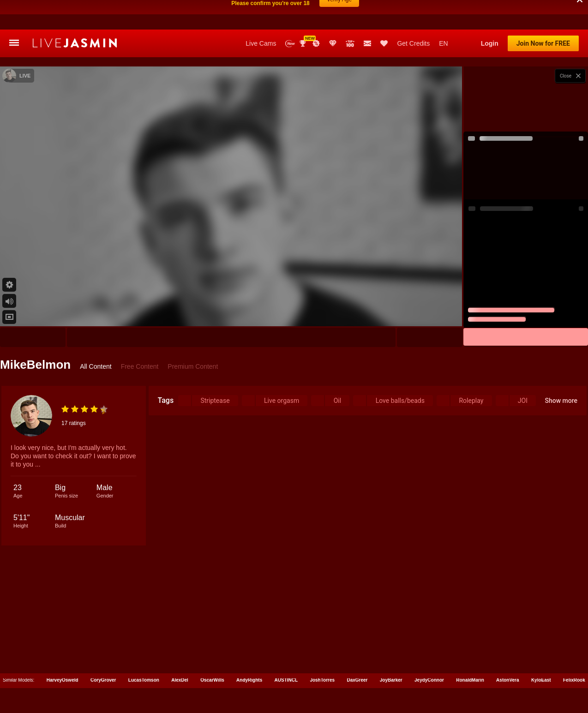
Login (490, 14)
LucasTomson (144, 650)
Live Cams (261, 14)
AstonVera (507, 650)
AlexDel (180, 650)
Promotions (316, 14)
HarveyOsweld (63, 650)
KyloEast (541, 650)
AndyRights (249, 650)
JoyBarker (391, 650)
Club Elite (333, 14)
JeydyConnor (429, 650)
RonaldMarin (470, 650)
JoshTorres (322, 650)
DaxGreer (357, 650)
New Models (290, 14)
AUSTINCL (286, 650)
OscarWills (212, 650)
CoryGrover (103, 650)
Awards (304, 14)
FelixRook (574, 650)
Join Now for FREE (543, 14)
